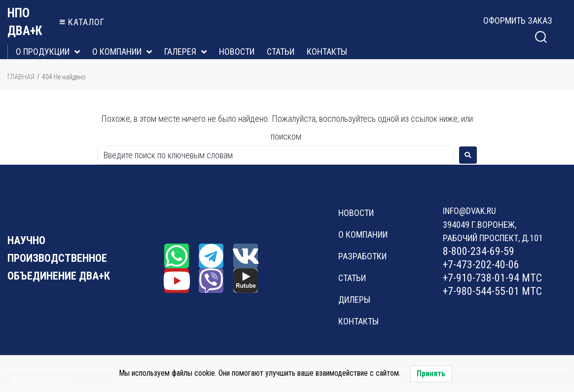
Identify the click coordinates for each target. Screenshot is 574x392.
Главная (21, 77)
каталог (86, 22)
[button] (518, 21)
